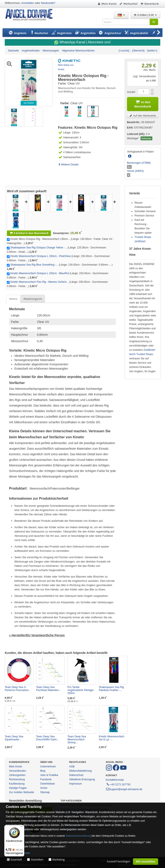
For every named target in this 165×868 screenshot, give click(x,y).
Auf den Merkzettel (143, 116)
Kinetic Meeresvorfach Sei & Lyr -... (112, 738)
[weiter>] (152, 51)
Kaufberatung (17, 784)
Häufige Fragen (18, 788)
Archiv (44, 788)
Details (13, 299)
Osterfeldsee (47, 784)
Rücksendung (17, 779)
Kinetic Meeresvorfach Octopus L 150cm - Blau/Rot (40, 273)
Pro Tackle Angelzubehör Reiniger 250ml (81, 690)
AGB (72, 767)
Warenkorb (149, 4)
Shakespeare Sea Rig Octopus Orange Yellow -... (39, 248)
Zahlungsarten (17, 775)
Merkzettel (128, 4)
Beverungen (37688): (139, 163)
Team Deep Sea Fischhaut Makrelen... (48, 689)
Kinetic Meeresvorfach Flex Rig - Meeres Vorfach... (39, 282)
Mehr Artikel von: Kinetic (66, 67)
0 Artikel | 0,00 (145, 15)
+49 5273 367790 (118, 784)
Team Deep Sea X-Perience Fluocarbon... (18, 689)
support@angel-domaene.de (124, 789)
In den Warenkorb (143, 104)
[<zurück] (124, 51)
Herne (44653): (136, 171)
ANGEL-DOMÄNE (31, 15)
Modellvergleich (33, 299)
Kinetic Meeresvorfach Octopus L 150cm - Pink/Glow (40, 256)
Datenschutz (76, 775)
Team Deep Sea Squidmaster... (14, 738)
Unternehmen (48, 767)
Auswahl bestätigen (118, 861)
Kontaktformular (115, 780)
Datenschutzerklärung (78, 836)
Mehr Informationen (18, 853)
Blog (43, 771)
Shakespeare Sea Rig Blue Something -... (34, 265)
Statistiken (37, 860)
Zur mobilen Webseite (22, 792)
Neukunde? (48, 3)
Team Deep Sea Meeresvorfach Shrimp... (77, 739)
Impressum (76, 784)
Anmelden (28, 3)
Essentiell (16, 860)
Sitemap (45, 792)
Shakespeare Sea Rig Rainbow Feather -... (111, 689)
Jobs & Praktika (49, 775)
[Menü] (22, 828)
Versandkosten (18, 771)
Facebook (46, 779)
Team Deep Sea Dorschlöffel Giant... (47, 738)
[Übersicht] (138, 51)
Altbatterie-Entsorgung (82, 779)
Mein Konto (107, 4)
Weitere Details (68, 165)
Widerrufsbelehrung (80, 771)
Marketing (59, 860)
